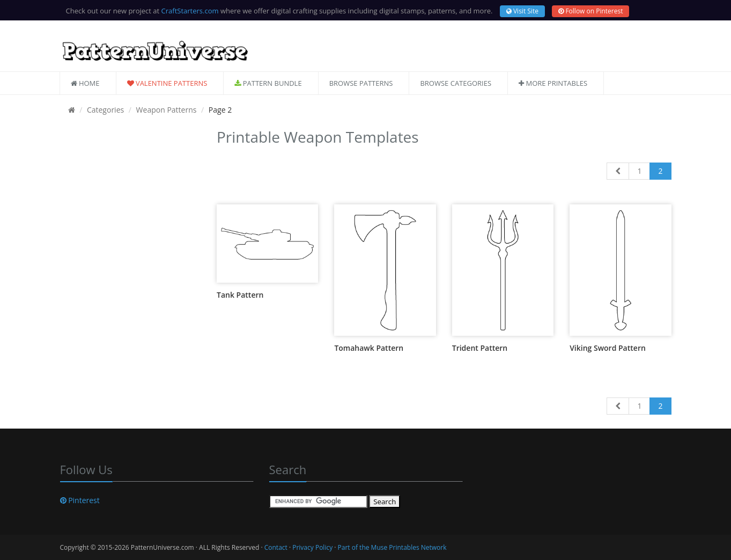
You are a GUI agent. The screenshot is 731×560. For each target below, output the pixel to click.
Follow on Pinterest (590, 11)
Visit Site (522, 11)
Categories (105, 110)
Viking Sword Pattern (608, 348)
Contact (276, 547)
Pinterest (80, 500)
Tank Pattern (240, 295)
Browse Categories (456, 83)
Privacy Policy (312, 547)
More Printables (553, 83)
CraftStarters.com (190, 11)
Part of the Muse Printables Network (392, 547)
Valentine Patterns (167, 83)
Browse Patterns (361, 83)
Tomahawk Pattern (369, 348)
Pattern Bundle (268, 83)
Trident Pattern (480, 348)
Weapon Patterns (167, 110)
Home (85, 83)
